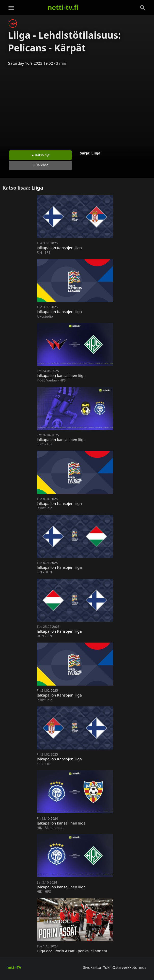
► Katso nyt (40, 155)
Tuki (107, 967)
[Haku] (143, 8)
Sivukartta (92, 967)
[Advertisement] (77, 106)
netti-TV (14, 967)
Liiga (96, 153)
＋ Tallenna (40, 165)
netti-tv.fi (63, 7)
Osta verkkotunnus (129, 967)
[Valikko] (11, 8)
